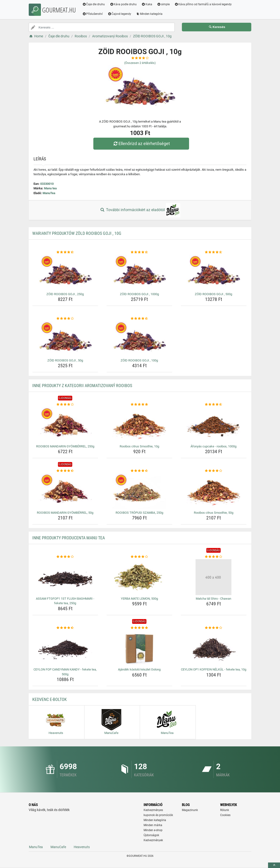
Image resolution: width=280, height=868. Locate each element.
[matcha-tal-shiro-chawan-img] (214, 577)
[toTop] (274, 865)
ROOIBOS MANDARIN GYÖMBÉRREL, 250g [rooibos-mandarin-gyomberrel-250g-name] (65, 446)
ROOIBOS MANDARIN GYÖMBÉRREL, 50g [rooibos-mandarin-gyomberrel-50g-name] (65, 513)
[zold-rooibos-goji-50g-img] (65, 339)
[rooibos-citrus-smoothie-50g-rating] (214, 471)
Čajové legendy (120, 14)
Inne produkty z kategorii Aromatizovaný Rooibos (82, 386)
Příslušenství (93, 14)
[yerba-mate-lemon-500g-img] (139, 577)
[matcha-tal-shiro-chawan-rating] (214, 557)
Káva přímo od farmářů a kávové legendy (203, 4)
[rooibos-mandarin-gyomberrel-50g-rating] (65, 471)
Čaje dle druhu (94, 4)
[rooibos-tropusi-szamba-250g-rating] (139, 471)
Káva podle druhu (123, 4)
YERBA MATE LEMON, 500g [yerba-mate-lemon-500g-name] (139, 599)
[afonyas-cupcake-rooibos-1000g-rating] (214, 405)
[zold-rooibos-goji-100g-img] (139, 339)
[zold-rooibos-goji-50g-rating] (65, 319)
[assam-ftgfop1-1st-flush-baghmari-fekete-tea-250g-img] (65, 577)
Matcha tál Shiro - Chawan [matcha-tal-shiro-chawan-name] (213, 599)
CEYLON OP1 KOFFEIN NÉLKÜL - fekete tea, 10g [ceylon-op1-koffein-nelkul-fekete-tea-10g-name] (214, 669)
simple (163, 4)
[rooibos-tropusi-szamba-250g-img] (139, 491)
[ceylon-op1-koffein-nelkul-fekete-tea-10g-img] (214, 648)
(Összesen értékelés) (140, 63)
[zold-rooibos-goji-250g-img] (65, 273)
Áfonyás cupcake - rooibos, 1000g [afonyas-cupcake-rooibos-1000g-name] (213, 446)
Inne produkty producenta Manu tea (69, 538)
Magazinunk (190, 810)
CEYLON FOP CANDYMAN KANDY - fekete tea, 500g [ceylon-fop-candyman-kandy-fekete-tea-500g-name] (65, 672)
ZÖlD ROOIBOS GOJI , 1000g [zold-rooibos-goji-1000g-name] (139, 294)
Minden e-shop (153, 830)
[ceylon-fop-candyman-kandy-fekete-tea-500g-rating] (65, 628)
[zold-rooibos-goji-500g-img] (214, 273)
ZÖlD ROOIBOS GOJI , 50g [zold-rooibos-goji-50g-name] (65, 360)
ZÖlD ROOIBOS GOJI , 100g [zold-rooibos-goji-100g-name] (139, 360)
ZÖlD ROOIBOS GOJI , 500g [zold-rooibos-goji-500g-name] (213, 294)
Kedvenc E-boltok (50, 699)
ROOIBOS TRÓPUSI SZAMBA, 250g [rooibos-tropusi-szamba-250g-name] (139, 513)
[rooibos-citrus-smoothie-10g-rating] (139, 405)
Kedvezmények (153, 840)
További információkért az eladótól (140, 210)
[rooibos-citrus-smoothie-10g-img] (139, 425)
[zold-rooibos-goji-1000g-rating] (139, 252)
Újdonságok (151, 835)
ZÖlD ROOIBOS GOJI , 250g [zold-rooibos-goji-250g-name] (65, 294)
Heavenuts (82, 847)
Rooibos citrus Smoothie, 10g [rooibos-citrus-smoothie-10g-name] (139, 446)
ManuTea (49, 193)
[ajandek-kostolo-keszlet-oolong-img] (139, 648)
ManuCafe (58, 847)
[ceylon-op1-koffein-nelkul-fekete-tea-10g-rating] (214, 628)
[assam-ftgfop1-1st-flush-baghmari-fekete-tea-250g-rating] (65, 557)
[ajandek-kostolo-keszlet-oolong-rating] (139, 628)
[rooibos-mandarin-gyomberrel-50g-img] (65, 491)
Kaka (147, 4)
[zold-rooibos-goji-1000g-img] (139, 273)
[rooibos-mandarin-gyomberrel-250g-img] (65, 425)
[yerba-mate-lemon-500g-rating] (139, 557)
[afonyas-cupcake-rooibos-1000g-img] (214, 425)
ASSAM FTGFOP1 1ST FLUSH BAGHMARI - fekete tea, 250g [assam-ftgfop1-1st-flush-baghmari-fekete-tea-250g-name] (65, 601)
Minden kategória (149, 14)
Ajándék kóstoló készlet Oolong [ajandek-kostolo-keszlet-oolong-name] (139, 669)
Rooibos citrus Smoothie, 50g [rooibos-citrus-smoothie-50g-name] (214, 513)
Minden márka (153, 825)
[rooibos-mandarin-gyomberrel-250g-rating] (65, 405)
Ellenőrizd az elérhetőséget (141, 144)
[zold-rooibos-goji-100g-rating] (139, 319)
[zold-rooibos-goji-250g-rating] (65, 252)
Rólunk (225, 810)
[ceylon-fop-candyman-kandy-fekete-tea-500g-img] (65, 648)
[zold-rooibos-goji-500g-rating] (214, 252)
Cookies (225, 815)
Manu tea (50, 188)
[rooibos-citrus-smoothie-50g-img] (214, 491)
